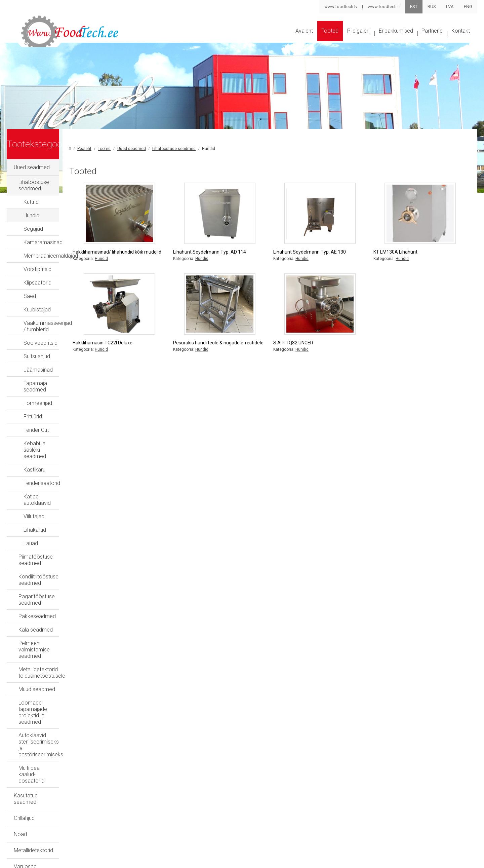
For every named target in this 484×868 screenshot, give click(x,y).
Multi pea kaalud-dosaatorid (51, 672)
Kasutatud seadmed (38, 687)
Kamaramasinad (43, 242)
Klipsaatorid (37, 282)
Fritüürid (33, 403)
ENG (468, 7)
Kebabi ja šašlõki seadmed (55, 430)
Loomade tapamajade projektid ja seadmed (59, 635)
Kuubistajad (37, 309)
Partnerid (423, 38)
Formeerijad (38, 390)
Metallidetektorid (33, 735)
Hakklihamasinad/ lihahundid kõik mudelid (161, 261)
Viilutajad (34, 484)
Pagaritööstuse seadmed (49, 551)
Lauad (31, 511)
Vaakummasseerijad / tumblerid (61, 323)
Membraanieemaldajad (51, 255)
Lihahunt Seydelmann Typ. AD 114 (249, 258)
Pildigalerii (333, 38)
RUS (432, 7)
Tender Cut (36, 417)
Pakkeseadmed (37, 565)
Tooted (296, 38)
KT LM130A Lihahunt (409, 258)
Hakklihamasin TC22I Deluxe (156, 355)
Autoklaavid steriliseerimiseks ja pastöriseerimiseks (56, 655)
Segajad (33, 229)
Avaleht (264, 38)
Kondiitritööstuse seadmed (50, 538)
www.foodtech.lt (384, 7)
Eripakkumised (379, 38)
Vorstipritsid (37, 269)
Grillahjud (24, 703)
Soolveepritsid (41, 336)
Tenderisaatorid (42, 457)
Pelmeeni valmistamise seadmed (58, 592)
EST (414, 7)
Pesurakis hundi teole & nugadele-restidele (249, 358)
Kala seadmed (36, 578)
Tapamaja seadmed (47, 376)
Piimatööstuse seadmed (48, 524)
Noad (20, 719)
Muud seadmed (37, 619)
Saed (30, 296)
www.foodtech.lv (340, 7)
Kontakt (459, 38)
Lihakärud (35, 498)
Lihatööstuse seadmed (46, 188)
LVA (450, 7)
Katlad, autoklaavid (46, 471)
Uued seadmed (32, 173)
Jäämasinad (38, 363)
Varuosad (25, 751)
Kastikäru (34, 444)
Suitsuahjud (37, 350)
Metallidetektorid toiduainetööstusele (62, 605)
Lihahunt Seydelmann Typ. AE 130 (336, 258)
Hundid (31, 215)
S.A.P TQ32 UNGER (320, 355)
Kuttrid (31, 202)
